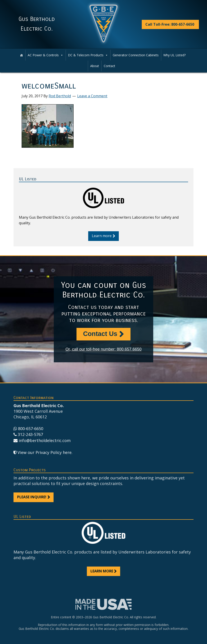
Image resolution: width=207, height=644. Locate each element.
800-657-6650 (31, 429)
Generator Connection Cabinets (136, 55)
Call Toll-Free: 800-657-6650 (170, 24)
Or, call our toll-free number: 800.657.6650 (103, 349)
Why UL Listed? (174, 55)
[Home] (21, 55)
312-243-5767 (30, 434)
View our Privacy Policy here (45, 452)
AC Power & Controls (45, 55)
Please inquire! (32, 497)
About (95, 66)
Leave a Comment (92, 96)
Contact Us (100, 334)
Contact (109, 66)
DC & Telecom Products (88, 55)
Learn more (102, 236)
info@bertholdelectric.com (45, 440)
